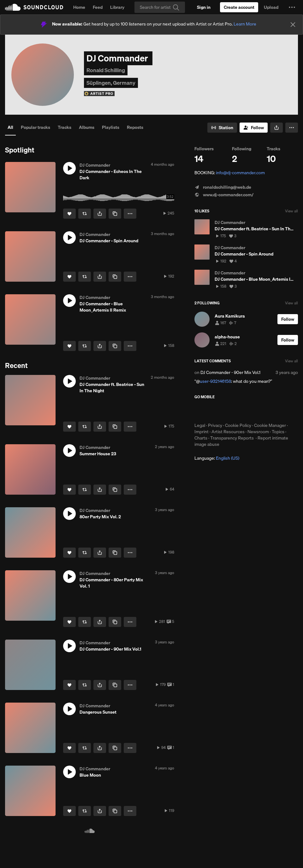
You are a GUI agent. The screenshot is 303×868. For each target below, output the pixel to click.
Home (79, 7)
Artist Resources (228, 432)
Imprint (202, 432)
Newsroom (258, 432)
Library (117, 7)
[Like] (69, 214)
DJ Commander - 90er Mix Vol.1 (230, 372)
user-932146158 (215, 381)
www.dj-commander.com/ (224, 195)
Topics (278, 432)
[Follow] (254, 128)
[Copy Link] (115, 214)
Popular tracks (36, 127)
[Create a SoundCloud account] (239, 7)
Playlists (111, 127)
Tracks (65, 127)
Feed (98, 7)
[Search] (160, 7)
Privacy (215, 425)
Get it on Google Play (256, 411)
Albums (87, 127)
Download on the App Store (213, 411)
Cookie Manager (270, 425)
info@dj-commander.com (240, 173)
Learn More (245, 24)
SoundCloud (34, 7)
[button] (292, 7)
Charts (201, 438)
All (10, 127)
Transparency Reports (232, 438)
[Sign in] (204, 7)
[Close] (293, 25)
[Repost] (85, 214)
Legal (200, 425)
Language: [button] (217, 458)
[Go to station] (222, 128)
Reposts (135, 127)
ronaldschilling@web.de (223, 187)
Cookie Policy (238, 425)
